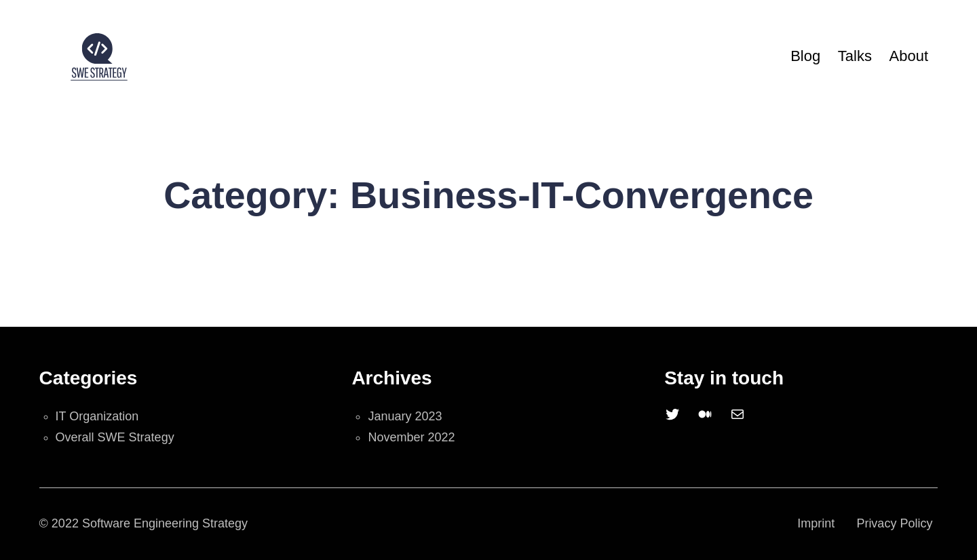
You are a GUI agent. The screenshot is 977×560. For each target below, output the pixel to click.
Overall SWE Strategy (115, 437)
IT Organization (97, 416)
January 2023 (405, 416)
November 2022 (411, 437)
